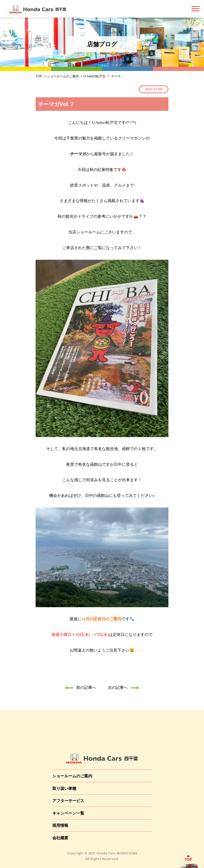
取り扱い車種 (64, 788)
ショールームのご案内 (63, 76)
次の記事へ (125, 687)
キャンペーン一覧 (68, 813)
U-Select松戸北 (94, 76)
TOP (39, 76)
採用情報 (60, 825)
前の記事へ (79, 687)
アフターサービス (68, 800)
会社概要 (60, 838)
